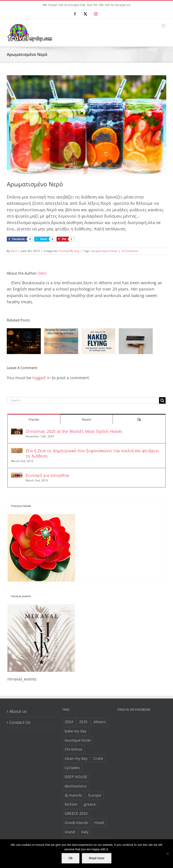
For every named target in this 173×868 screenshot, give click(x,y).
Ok (71, 858)
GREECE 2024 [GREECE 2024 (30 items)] (76, 813)
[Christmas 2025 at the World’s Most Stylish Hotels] (17, 432)
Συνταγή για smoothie (47, 475)
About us (18, 711)
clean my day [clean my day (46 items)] (76, 758)
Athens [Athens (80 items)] (100, 722)
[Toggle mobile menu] (164, 26)
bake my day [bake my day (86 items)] (76, 731)
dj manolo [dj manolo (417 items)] (73, 795)
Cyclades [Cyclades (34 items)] (72, 768)
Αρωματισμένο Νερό (104, 251)
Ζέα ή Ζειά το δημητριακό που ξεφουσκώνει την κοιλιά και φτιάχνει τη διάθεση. (92, 453)
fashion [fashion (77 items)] (71, 804)
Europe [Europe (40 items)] (95, 795)
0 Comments (130, 251)
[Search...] (83, 400)
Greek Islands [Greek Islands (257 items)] (76, 823)
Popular (34, 419)
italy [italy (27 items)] (85, 832)
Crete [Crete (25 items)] (98, 758)
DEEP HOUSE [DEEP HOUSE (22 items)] (76, 777)
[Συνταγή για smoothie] (17, 476)
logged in (41, 378)
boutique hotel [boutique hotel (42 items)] (78, 740)
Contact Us (20, 722)
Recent (87, 419)
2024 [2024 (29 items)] (69, 722)
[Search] (162, 400)
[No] (167, 854)
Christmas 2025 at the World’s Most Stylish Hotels (74, 431)
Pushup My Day (69, 251)
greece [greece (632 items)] (90, 804)
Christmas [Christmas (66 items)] (74, 749)
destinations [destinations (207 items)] (76, 786)
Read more (97, 858)
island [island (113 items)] (70, 832)
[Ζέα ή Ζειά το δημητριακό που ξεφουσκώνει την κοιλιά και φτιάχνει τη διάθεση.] (17, 451)
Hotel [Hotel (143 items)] (99, 823)
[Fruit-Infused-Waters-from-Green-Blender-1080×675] (86, 125)
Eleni (14, 251)
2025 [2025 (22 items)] (83, 722)
